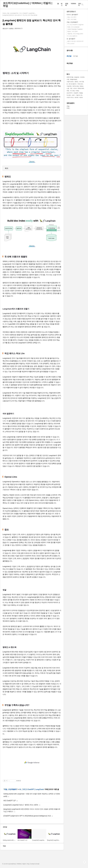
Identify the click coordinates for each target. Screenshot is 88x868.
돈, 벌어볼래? (71, 39)
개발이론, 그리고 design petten (75, 34)
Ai (67, 84)
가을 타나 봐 (79, 95)
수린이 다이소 (70, 97)
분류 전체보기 (71, 12)
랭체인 (76, 82)
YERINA (73, 4)
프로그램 (81, 82)
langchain (77, 77)
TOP (84, 862)
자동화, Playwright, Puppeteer (75, 29)
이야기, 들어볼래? (72, 15)
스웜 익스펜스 (70, 82)
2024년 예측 (81, 88)
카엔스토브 (80, 84)
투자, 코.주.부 (71, 44)
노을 (68, 88)
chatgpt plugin (73, 79)
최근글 (69, 56)
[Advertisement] (32, 763)
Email (38, 864)
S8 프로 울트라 (72, 84)
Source (32, 162)
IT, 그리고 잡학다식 (72, 36)
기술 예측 (69, 86)
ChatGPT (76, 93)
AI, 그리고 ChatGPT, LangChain (32, 789)
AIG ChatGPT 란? (10, 801)
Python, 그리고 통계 (72, 31)
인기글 (75, 56)
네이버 (75, 88)
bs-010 (76, 97)
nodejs (77, 91)
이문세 (81, 97)
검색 (83, 5)
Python (81, 86)
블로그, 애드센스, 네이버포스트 (75, 41)
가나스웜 (72, 91)
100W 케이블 (70, 77)
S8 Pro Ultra (76, 86)
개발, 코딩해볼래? (11, 789)
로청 (68, 91)
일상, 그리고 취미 (72, 17)
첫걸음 (81, 93)
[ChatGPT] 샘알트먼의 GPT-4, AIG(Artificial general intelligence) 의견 (27, 816)
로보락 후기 (70, 93)
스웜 (68, 79)
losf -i (74, 95)
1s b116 (82, 77)
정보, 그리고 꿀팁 (72, 19)
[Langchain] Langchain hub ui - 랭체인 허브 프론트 (21, 805)
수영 (71, 88)
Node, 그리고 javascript (73, 27)
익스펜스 (69, 95)
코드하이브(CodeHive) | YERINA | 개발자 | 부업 (28, 4)
